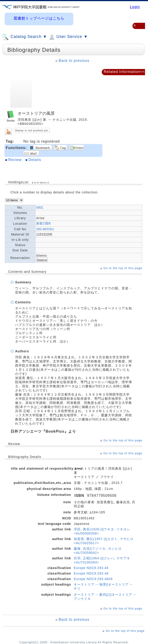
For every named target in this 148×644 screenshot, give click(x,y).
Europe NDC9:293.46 (91, 573)
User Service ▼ (68, 37)
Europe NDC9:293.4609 (93, 579)
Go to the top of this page (123, 268)
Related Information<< (124, 72)
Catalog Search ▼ (24, 37)
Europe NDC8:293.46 (91, 568)
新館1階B (44, 223)
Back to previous (74, 61)
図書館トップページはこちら (39, 18)
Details (35, 160)
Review (15, 160)
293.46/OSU (45, 229)
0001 (40, 207)
